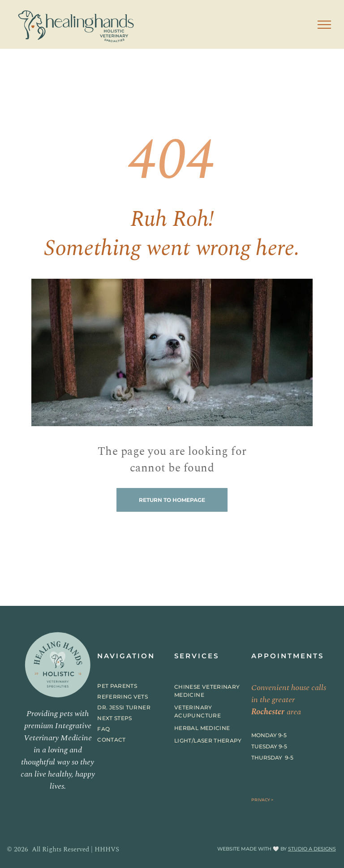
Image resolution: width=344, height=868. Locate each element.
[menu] (324, 25)
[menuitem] (130, 686)
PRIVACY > (262, 800)
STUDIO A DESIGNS (312, 849)
